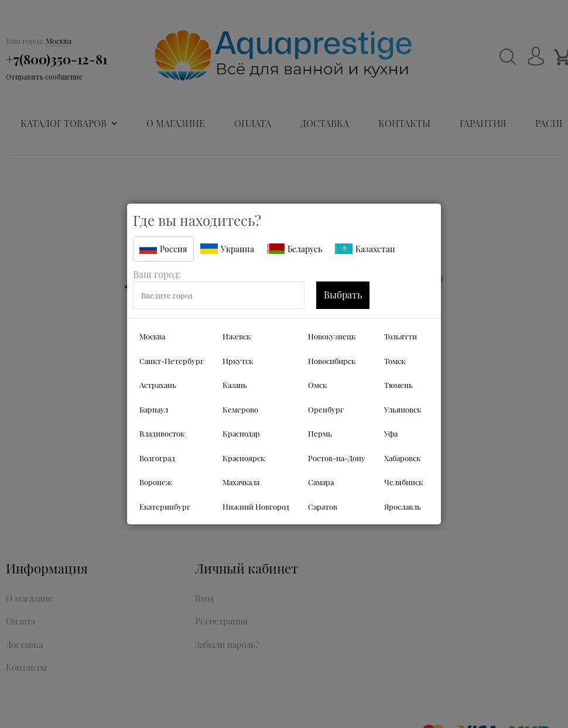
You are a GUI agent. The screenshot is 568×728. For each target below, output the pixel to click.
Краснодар (241, 433)
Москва (152, 336)
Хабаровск (402, 458)
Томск (395, 361)
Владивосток (162, 433)
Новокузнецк (332, 336)
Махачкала (241, 482)
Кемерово (240, 409)
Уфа (391, 433)
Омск (317, 385)
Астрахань (158, 385)
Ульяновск (403, 409)
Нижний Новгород (256, 506)
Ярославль (403, 506)
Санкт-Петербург (172, 361)
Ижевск (237, 336)
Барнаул (154, 409)
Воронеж (156, 482)
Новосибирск (332, 361)
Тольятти (401, 336)
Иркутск (238, 361)
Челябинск (403, 482)
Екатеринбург (165, 506)
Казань (235, 385)
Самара (321, 482)
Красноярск (244, 458)
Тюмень (398, 385)
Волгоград (157, 458)
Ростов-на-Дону (337, 458)
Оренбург (326, 409)
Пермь (320, 433)
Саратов (323, 506)
